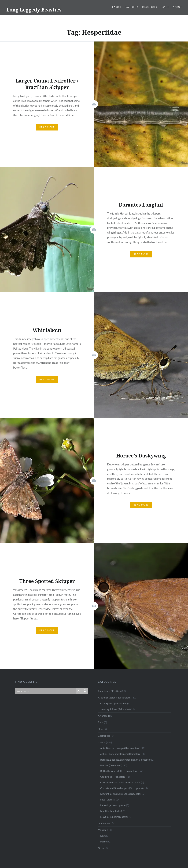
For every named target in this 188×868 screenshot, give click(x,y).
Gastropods (104, 736)
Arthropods (104, 716)
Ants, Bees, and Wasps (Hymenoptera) (120, 748)
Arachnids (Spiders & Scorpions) (115, 698)
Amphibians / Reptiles (109, 691)
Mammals (103, 830)
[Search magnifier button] (85, 691)
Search (116, 7)
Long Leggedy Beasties (34, 10)
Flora (101, 729)
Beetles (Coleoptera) (111, 765)
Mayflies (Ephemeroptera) (114, 817)
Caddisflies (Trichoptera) (113, 777)
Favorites (132, 7)
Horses (104, 842)
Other (101, 848)
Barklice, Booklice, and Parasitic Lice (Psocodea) (125, 760)
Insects (102, 742)
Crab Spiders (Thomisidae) (114, 703)
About (177, 7)
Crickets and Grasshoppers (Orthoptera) (122, 788)
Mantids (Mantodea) (111, 811)
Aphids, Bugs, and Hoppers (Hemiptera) (121, 754)
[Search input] (46, 691)
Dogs (103, 836)
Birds (101, 722)
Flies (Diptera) (108, 800)
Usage (165, 7)
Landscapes (104, 823)
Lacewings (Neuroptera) (113, 805)
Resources (150, 7)
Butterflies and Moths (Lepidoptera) (119, 771)
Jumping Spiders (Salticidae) (115, 709)
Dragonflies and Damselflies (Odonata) (121, 794)
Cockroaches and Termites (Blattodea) (120, 782)
